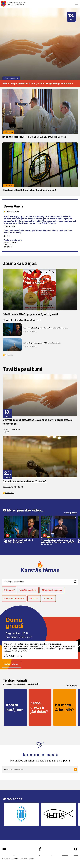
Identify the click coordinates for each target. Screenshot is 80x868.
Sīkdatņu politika (18, 859)
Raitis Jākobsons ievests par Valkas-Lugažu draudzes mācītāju (34, 137)
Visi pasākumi (10, 493)
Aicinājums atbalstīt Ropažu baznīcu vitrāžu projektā (29, 190)
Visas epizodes (71, 513)
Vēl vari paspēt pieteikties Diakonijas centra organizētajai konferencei (38, 83)
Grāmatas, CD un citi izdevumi (28, 320)
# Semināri (9, 590)
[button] (76, 3)
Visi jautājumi (72, 686)
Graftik (76, 855)
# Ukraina (34, 598)
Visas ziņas (9, 355)
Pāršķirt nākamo (12, 664)
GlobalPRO (65, 855)
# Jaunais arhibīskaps (14, 598)
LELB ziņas (8, 78)
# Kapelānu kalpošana (52, 590)
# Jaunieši (48, 598)
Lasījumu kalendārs (13, 211)
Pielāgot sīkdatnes (29, 859)
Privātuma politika (7, 859)
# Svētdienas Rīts (28, 590)
